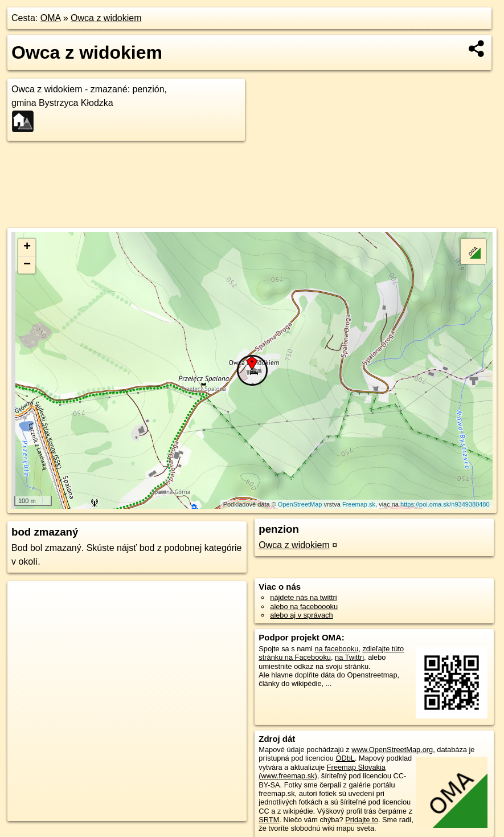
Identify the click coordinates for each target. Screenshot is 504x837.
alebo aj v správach (301, 615)
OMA (51, 18)
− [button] (27, 265)
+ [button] (27, 247)
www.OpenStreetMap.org (392, 750)
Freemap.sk (359, 504)
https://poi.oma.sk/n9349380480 (445, 504)
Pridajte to (362, 820)
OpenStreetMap (300, 504)
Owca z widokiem (106, 18)
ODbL (345, 758)
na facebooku (336, 649)
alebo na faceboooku (304, 607)
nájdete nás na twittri (303, 597)
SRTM (269, 820)
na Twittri (349, 657)
